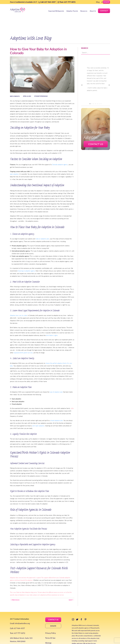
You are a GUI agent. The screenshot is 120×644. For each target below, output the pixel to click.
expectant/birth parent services (23, 338)
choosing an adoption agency (26, 257)
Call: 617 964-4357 (17, 614)
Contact (104, 11)
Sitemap (48, 628)
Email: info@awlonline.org (20, 609)
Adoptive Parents (72, 11)
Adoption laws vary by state (18, 301)
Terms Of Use (50, 624)
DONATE (53, 612)
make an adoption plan (42, 224)
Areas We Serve (16, 632)
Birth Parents (15, 82)
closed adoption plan (57, 406)
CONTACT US (53, 605)
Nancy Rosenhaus (42, 82)
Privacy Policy (51, 619)
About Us (93, 11)
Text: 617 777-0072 (18, 619)
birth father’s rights (52, 321)
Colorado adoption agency (60, 150)
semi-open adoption (38, 411)
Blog (98, 2)
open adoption (14, 160)
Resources (84, 11)
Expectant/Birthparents (56, 11)
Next (72, 586)
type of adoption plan (56, 378)
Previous (15, 586)
